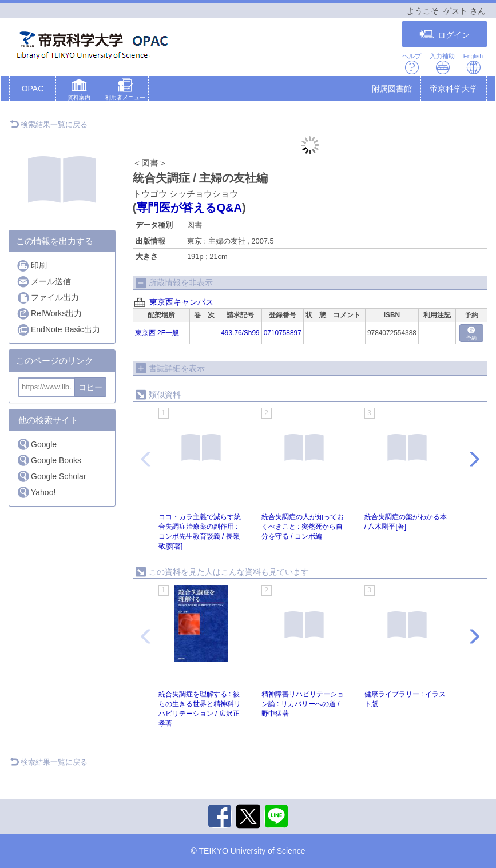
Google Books (49, 460)
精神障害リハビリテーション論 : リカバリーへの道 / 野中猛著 (303, 704)
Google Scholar (51, 476)
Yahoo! (36, 492)
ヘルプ (412, 64)
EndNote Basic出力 (58, 330)
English (473, 64)
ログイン (445, 35)
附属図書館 (392, 89)
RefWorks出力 (49, 314)
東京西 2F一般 (157, 333)
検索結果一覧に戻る (49, 124)
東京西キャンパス (181, 302)
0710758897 (283, 333)
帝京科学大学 (454, 89)
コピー (90, 387)
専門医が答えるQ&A (189, 208)
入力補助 (442, 64)
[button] (79, 91)
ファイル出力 (48, 298)
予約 (471, 334)
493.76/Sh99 (240, 333)
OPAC (33, 89)
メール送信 (44, 282)
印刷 (32, 266)
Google (37, 444)
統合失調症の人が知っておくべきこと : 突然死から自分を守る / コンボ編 (303, 527)
